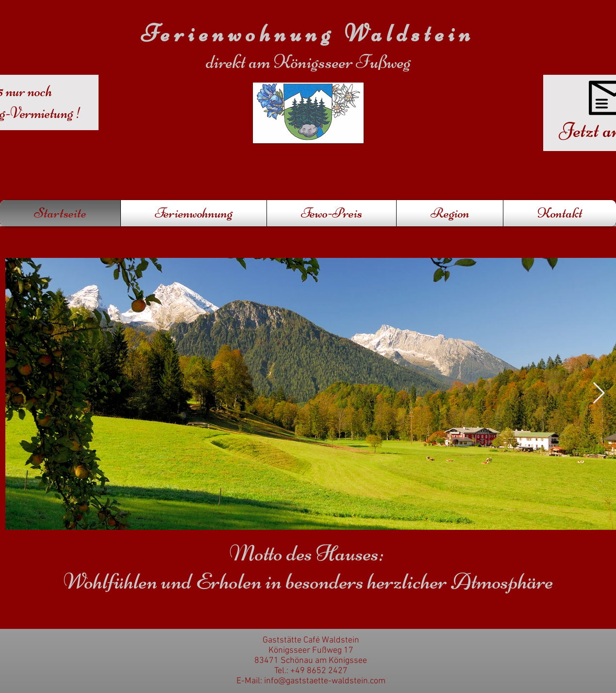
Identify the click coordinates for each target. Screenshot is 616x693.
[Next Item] (599, 394)
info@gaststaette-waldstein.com (325, 681)
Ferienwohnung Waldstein (308, 34)
